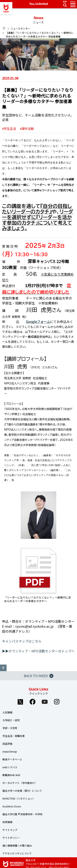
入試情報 (7, 712)
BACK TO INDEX (39, 676)
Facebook (32, 702)
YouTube (45, 702)
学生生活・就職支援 (14, 736)
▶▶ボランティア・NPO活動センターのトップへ (38, 651)
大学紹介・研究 (11, 720)
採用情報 (7, 822)
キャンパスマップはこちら (22, 641)
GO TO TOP (3, 668)
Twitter (20, 702)
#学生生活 (9, 129)
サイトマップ (10, 830)
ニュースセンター (20, 28)
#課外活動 (27, 129)
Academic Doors (12, 806)
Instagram (57, 702)
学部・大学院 (10, 728)
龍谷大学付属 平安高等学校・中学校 (22, 814)
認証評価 (7, 744)
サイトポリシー (11, 838)
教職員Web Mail (11, 775)
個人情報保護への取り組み (17, 845)
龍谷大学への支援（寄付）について (22, 791)
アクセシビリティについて (17, 853)
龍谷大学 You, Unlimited (6, 8)
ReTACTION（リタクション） (19, 798)
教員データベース (12, 759)
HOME (4, 28)
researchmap (10, 751)
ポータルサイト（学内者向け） (20, 783)
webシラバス (10, 767)
